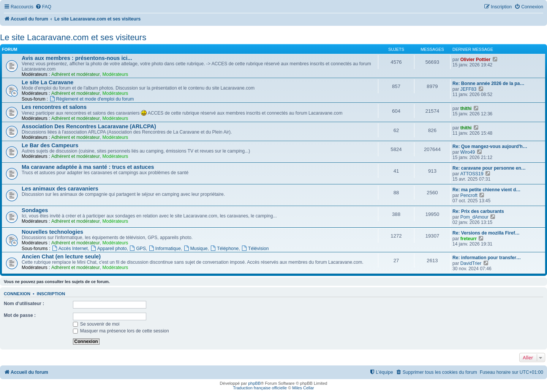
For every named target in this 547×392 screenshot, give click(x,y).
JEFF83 (468, 89)
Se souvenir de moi (96, 324)
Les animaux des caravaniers (60, 189)
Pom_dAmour (474, 217)
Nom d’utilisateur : (24, 304)
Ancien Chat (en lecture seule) (61, 257)
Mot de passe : (20, 315)
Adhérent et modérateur (76, 74)
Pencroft (469, 195)
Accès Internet (70, 249)
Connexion (17, 294)
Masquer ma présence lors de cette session (121, 331)
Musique (196, 249)
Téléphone (224, 249)
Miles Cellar (303, 388)
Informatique (165, 249)
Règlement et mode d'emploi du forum (92, 99)
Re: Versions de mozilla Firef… (486, 233)
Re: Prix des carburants (478, 211)
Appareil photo (109, 249)
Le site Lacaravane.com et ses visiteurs (73, 37)
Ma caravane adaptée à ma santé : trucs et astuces (88, 167)
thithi (466, 109)
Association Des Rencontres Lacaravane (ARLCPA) (89, 126)
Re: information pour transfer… (487, 258)
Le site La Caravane (47, 82)
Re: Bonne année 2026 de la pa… (489, 83)
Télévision (255, 249)
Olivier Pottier (475, 60)
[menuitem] (43, 7)
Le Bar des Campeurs (50, 145)
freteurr (469, 239)
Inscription (51, 294)
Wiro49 (468, 152)
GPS (138, 249)
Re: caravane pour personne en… (489, 168)
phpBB (254, 383)
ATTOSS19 (472, 174)
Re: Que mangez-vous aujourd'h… (490, 146)
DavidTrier (471, 263)
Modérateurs (115, 74)
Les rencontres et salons (54, 107)
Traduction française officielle (260, 388)
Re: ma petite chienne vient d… (486, 190)
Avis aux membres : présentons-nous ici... (77, 58)
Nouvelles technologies (52, 232)
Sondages (35, 210)
